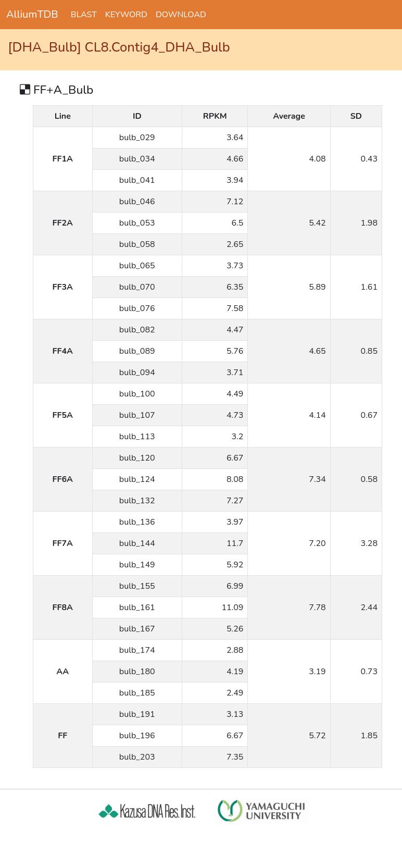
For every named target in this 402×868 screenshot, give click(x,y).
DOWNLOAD (181, 15)
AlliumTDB (32, 14)
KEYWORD (126, 15)
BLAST (84, 15)
